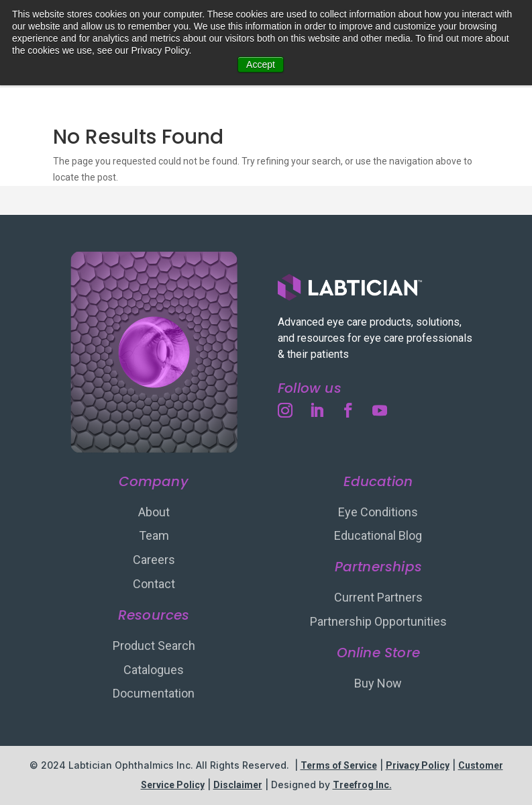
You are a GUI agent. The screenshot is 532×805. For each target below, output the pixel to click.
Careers (154, 560)
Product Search (154, 646)
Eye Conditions (378, 512)
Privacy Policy (418, 765)
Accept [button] (261, 64)
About (154, 512)
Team (154, 535)
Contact (154, 584)
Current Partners (378, 597)
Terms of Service (339, 765)
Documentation (154, 693)
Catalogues (154, 670)
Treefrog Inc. (362, 785)
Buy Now (378, 683)
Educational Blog (378, 535)
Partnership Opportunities (378, 621)
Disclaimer (238, 785)
